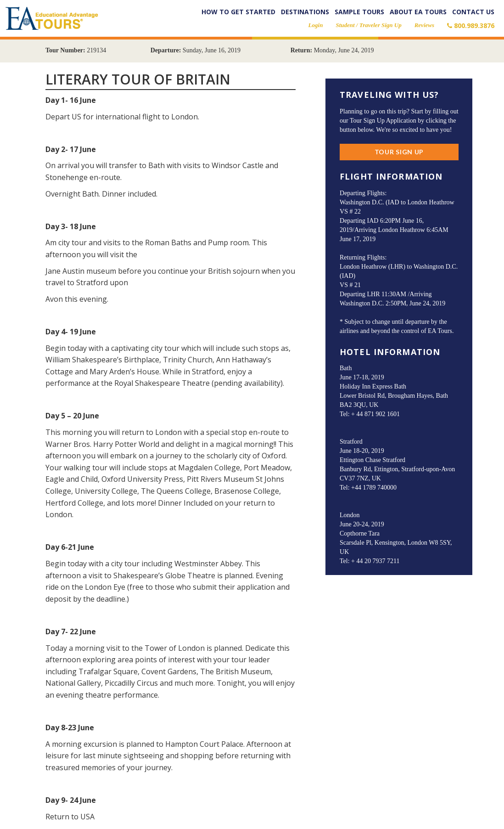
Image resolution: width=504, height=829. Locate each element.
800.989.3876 (471, 25)
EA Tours (52, 21)
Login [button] (316, 25)
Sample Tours (359, 12)
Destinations (305, 12)
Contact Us (473, 12)
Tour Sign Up (399, 152)
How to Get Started (238, 12)
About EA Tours (418, 12)
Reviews (424, 25)
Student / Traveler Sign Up (368, 25)
